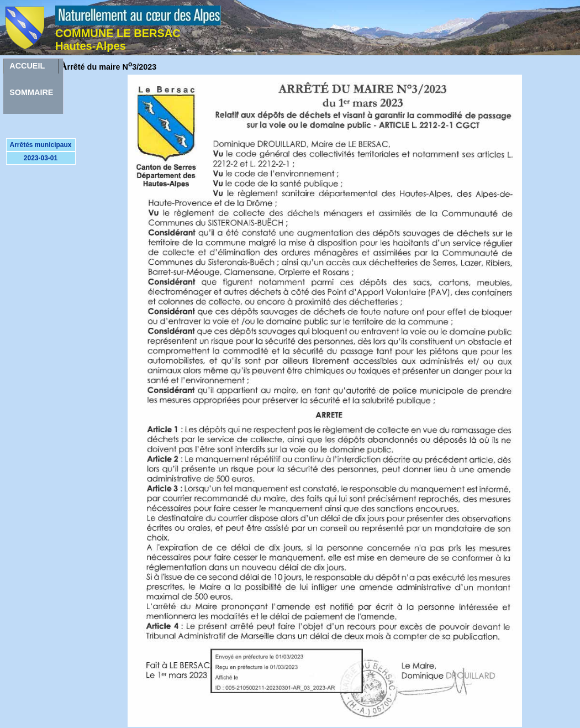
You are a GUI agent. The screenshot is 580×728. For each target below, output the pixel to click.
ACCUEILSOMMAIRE (31, 67)
